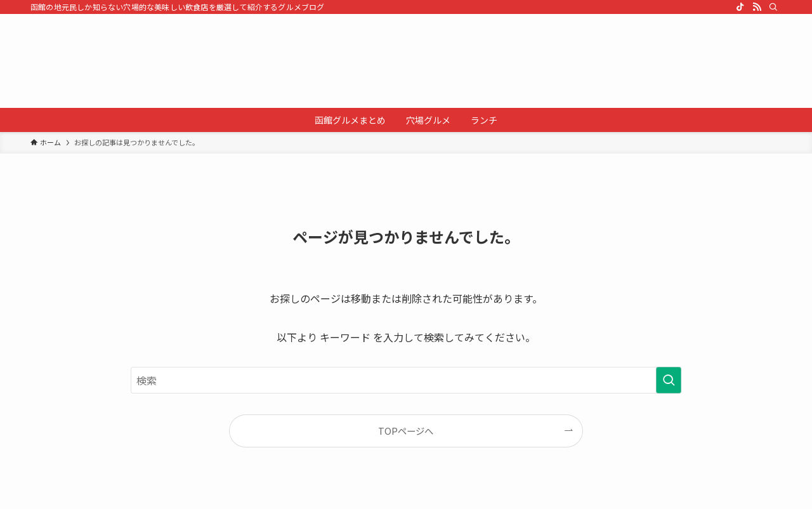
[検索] (773, 7)
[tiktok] (740, 7)
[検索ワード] (406, 380)
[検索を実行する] (669, 380)
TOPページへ (406, 431)
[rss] (757, 7)
